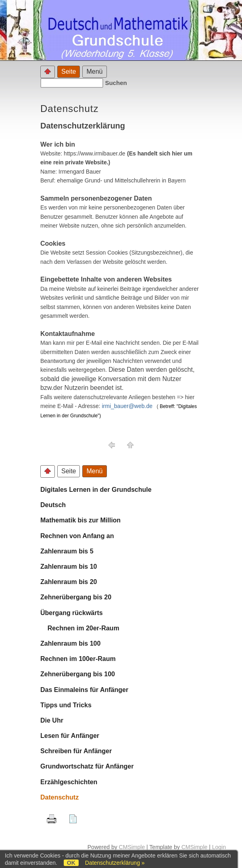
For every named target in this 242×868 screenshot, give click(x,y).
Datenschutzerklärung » (115, 863)
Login (219, 847)
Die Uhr (52, 720)
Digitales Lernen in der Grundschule (96, 490)
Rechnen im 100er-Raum (78, 659)
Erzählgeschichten (69, 782)
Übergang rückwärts (72, 613)
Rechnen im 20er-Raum (80, 628)
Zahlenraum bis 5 (67, 551)
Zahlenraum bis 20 (69, 582)
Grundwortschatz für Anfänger (87, 766)
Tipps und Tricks (66, 705)
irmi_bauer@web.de (127, 406)
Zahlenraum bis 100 (70, 643)
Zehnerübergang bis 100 (78, 674)
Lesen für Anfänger (70, 736)
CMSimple (132, 847)
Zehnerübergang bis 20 (76, 597)
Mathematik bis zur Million (80, 520)
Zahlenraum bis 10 (69, 567)
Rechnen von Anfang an (77, 536)
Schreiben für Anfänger (76, 751)
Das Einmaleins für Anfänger (84, 690)
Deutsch (53, 505)
